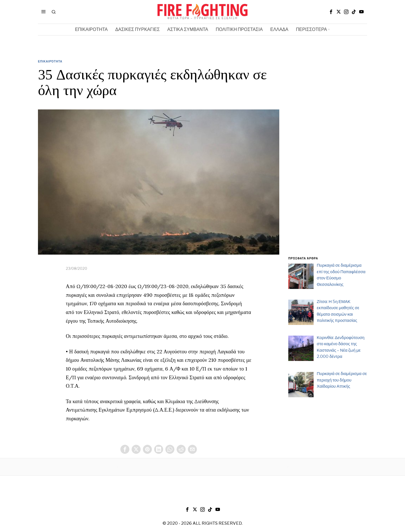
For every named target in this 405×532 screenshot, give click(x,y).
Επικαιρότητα (50, 61)
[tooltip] (331, 12)
